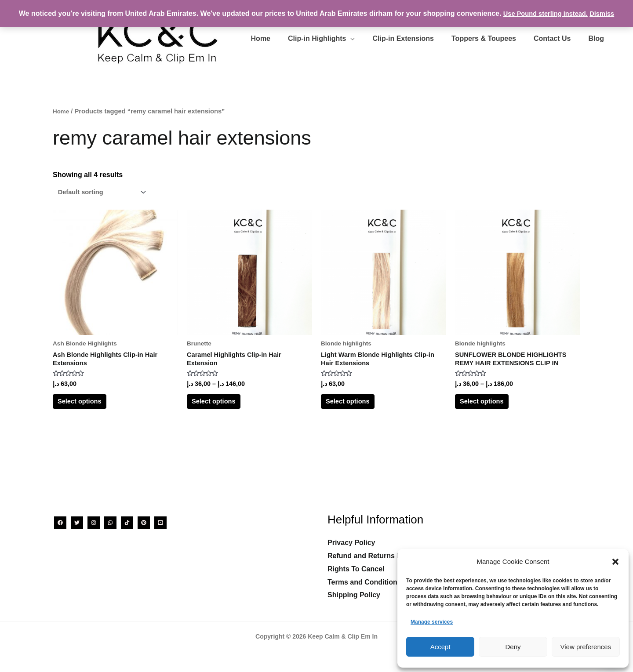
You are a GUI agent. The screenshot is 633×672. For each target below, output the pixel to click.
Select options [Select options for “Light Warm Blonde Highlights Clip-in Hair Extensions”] (358, 409)
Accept (440, 647)
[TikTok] (127, 523)
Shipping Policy (354, 595)
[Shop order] (105, 193)
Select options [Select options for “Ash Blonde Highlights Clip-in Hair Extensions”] (90, 409)
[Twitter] (77, 523)
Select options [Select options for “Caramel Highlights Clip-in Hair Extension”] (224, 409)
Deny (513, 647)
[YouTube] (160, 523)
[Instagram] (94, 523)
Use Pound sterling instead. (544, 13)
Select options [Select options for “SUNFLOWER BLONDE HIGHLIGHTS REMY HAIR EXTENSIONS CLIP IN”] (492, 409)
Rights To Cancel (356, 569)
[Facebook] (60, 523)
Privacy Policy (351, 543)
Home (62, 111)
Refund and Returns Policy (372, 556)
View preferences (586, 647)
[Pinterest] (144, 523)
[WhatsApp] (110, 523)
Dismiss (606, 13)
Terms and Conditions (364, 582)
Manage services (432, 622)
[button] (615, 562)
